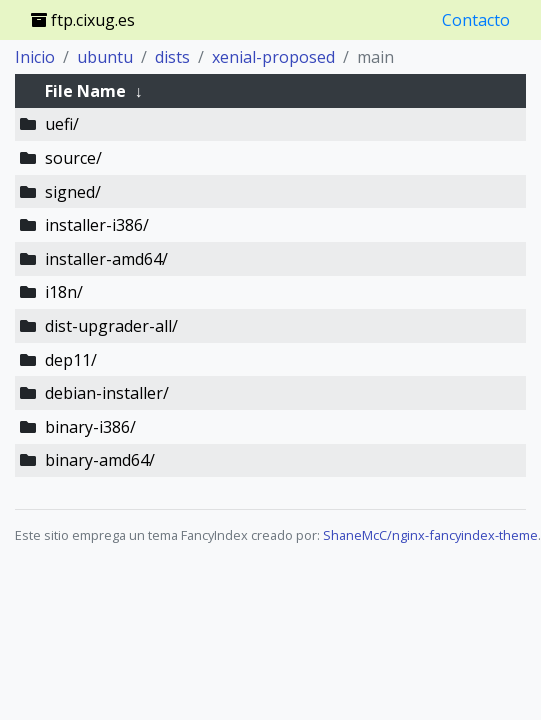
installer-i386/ (97, 225)
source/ (73, 158)
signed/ (73, 192)
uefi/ (62, 124)
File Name (85, 91)
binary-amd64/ (100, 460)
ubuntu (105, 57)
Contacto (476, 20)
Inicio (35, 57)
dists (172, 57)
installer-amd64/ (106, 259)
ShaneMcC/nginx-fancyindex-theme (430, 535)
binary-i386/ (90, 427)
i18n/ (64, 292)
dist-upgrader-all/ (111, 326)
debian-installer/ (107, 393)
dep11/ (71, 360)
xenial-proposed (273, 57)
